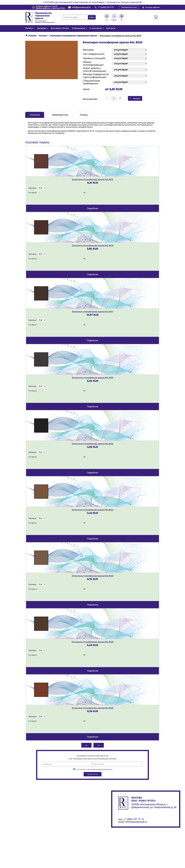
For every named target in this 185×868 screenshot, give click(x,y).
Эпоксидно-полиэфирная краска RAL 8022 (93, 444)
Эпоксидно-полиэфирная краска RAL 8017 (92, 312)
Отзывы (84, 115)
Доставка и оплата (60, 28)
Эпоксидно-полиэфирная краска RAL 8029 (92, 708)
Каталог (30, 28)
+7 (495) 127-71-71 (134, 819)
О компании (96, 28)
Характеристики (60, 115)
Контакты (111, 28)
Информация (79, 28)
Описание (35, 115)
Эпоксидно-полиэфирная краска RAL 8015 (92, 179)
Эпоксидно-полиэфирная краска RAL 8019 (93, 378)
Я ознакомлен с (93, 769)
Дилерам (42, 28)
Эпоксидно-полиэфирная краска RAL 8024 (93, 510)
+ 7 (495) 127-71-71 (106, 7)
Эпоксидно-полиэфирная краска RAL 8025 (93, 576)
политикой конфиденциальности (100, 769)
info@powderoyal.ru (81, 7)
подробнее (92, 208)
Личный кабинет (152, 7)
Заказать (135, 98)
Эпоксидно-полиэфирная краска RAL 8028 (92, 642)
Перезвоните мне (129, 7)
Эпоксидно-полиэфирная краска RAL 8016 (93, 246)
